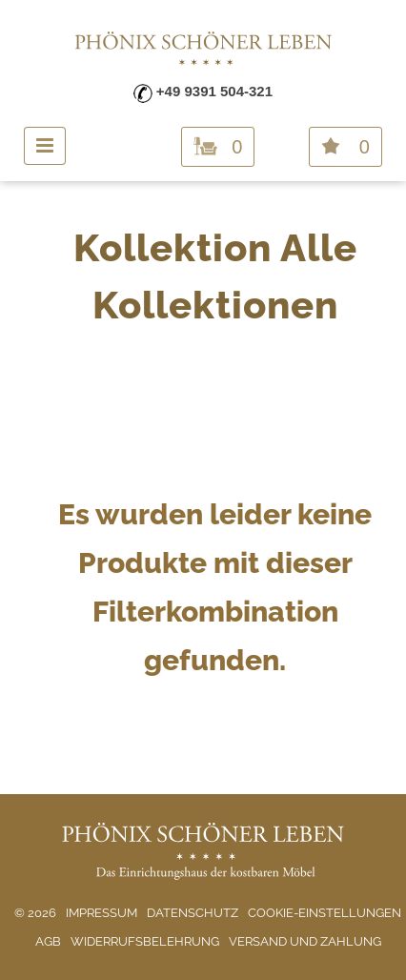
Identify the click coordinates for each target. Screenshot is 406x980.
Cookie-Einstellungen (325, 913)
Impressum (101, 913)
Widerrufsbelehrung (145, 941)
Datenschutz (193, 913)
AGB (48, 941)
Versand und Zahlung (305, 941)
